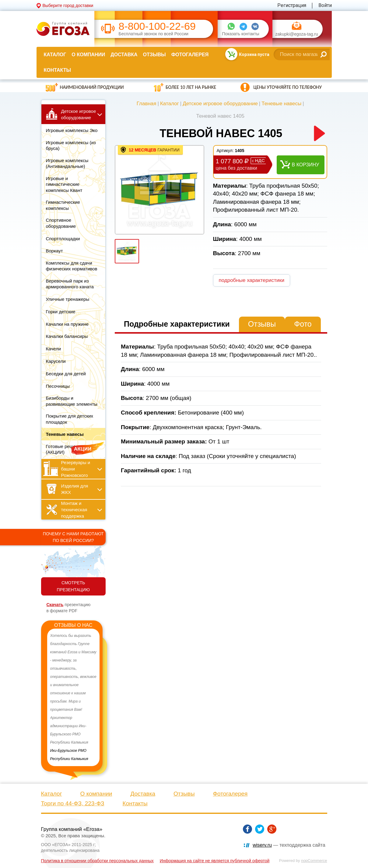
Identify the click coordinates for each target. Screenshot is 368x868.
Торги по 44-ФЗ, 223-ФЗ (73, 803)
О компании (88, 55)
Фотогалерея (190, 55)
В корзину (306, 165)
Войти (325, 5)
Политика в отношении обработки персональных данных (97, 861)
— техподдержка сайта (289, 845)
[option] (74, 697)
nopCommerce (314, 861)
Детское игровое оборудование (220, 104)
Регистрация (292, 5)
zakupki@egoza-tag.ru (297, 34)
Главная (147, 104)
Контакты (58, 70)
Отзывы (154, 55)
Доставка (124, 55)
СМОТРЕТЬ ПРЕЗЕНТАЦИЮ (73, 586)
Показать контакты (241, 34)
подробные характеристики (252, 280)
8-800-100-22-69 (157, 26)
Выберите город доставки (68, 5)
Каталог (55, 55)
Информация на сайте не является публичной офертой (215, 861)
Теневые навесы (281, 104)
